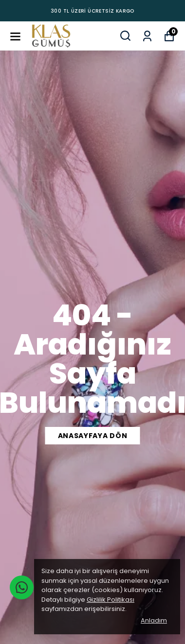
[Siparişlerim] (147, 35)
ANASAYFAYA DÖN (93, 436)
